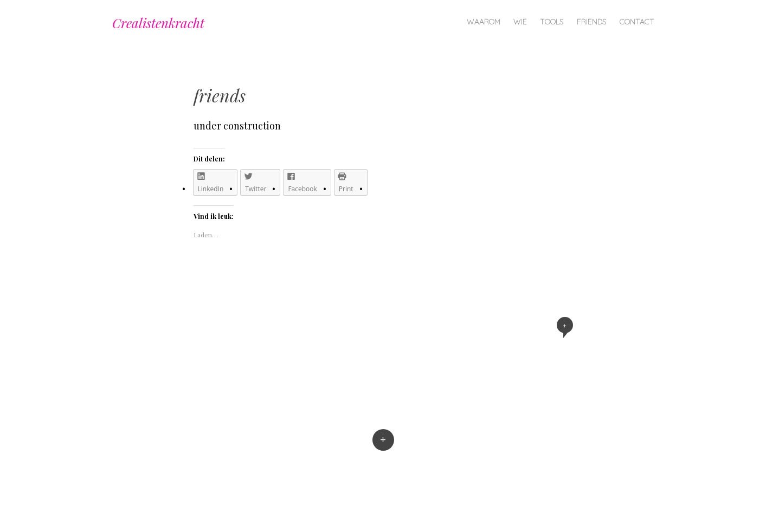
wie (520, 22)
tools (552, 22)
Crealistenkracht (158, 23)
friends (592, 22)
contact (637, 22)
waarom (484, 22)
